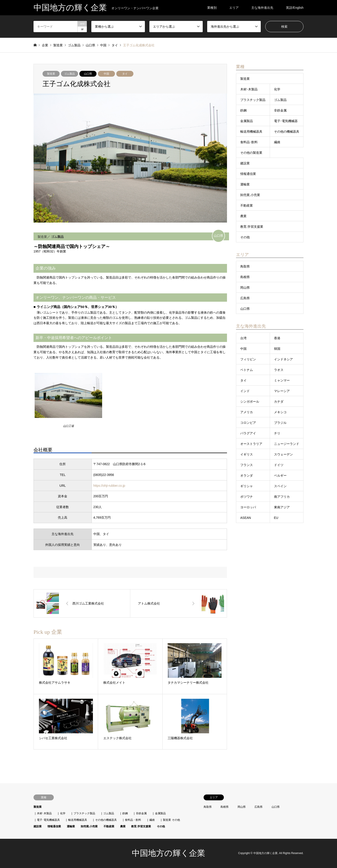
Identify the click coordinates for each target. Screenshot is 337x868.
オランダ (247, 475)
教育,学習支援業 (252, 227)
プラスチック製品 (253, 100)
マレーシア (282, 391)
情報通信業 (248, 174)
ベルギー (280, 475)
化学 (277, 89)
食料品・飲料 (133, 820)
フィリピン (248, 359)
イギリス (247, 454)
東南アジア (282, 507)
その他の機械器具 (287, 132)
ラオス (279, 370)
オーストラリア (251, 444)
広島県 (245, 298)
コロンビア (248, 423)
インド (245, 391)
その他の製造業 (251, 153)
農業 (243, 216)
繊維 (277, 142)
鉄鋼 (243, 110)
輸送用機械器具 (251, 132)
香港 (277, 338)
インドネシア (283, 359)
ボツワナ (247, 497)
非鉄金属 (280, 110)
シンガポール (250, 402)
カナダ (279, 402)
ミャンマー (282, 380)
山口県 (88, 74)
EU (276, 518)
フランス (247, 465)
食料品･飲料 (249, 142)
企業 (45, 45)
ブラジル (280, 423)
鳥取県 (245, 266)
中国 (106, 74)
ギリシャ (247, 486)
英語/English (295, 8)
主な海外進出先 (262, 8)
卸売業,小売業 (250, 195)
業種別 (212, 8)
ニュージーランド (287, 444)
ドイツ (279, 465)
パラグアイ (248, 433)
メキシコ (280, 412)
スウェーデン (283, 454)
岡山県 (245, 288)
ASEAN (246, 518)
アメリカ (247, 412)
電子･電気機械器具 (48, 820)
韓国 (277, 349)
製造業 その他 (171, 820)
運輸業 (245, 184)
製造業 (51, 74)
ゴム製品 (70, 74)
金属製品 (247, 121)
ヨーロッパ (248, 507)
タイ (125, 74)
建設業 (245, 163)
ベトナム (247, 370)
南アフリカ (282, 497)
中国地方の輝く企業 (168, 853)
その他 (245, 237)
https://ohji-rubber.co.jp (109, 486)
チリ (277, 433)
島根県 (245, 277)
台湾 (243, 338)
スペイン (280, 486)
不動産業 (247, 205)
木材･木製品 (249, 89)
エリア (234, 8)
